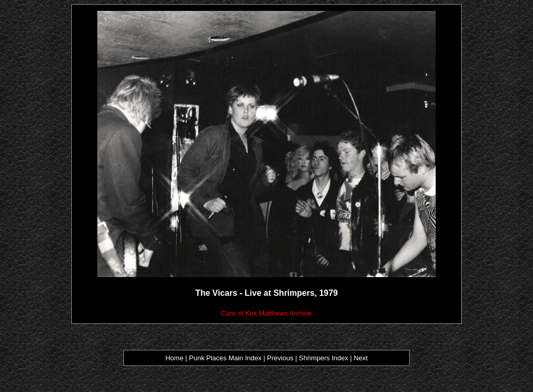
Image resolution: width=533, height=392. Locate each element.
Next (361, 358)
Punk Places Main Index (225, 358)
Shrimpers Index (323, 358)
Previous (281, 358)
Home (175, 358)
